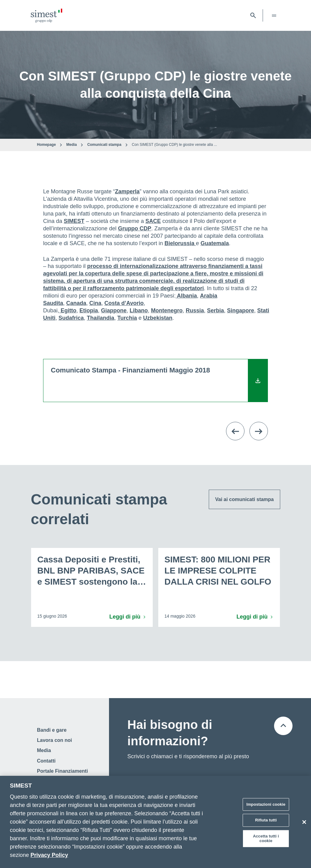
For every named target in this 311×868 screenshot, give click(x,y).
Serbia (215, 311)
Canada (76, 303)
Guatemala (215, 243)
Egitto (68, 311)
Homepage (46, 145)
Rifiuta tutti (266, 820)
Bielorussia (180, 243)
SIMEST (74, 221)
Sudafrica (71, 318)
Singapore (240, 311)
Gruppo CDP (135, 228)
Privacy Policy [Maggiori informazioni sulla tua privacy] (49, 855)
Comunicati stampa (104, 145)
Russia (195, 311)
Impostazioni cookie (266, 804)
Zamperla (127, 191)
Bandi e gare (52, 730)
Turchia (127, 318)
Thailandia (101, 318)
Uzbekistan (158, 318)
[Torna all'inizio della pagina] (283, 726)
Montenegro (167, 311)
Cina (95, 303)
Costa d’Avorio (124, 303)
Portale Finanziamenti (62, 771)
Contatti (46, 761)
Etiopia (89, 311)
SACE (153, 221)
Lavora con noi (55, 740)
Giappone (114, 311)
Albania (186, 296)
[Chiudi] (304, 822)
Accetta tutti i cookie (266, 839)
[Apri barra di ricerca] (253, 15)
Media (71, 145)
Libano (139, 311)
